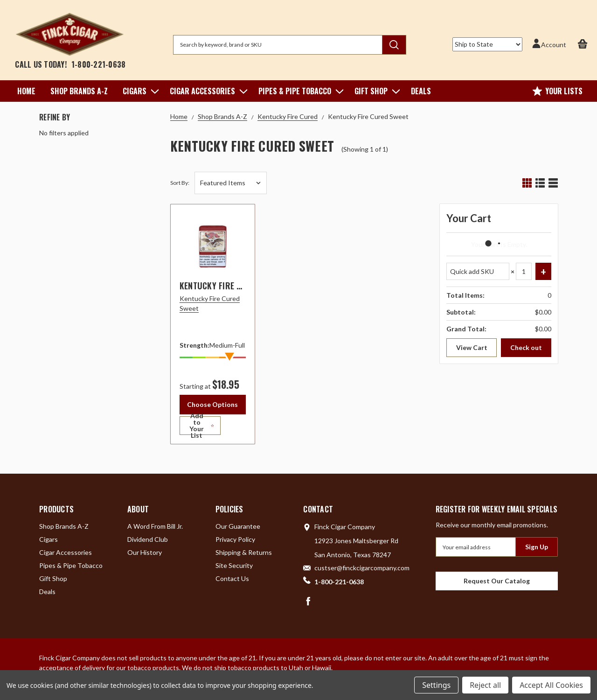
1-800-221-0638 (99, 64)
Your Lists (558, 91)
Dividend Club (148, 542)
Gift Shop (375, 91)
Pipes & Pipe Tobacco (299, 91)
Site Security (234, 569)
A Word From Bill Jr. (155, 529)
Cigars (139, 91)
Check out (526, 347)
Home (26, 91)
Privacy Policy (235, 542)
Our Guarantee (238, 529)
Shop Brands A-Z (79, 91)
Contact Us (232, 582)
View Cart (472, 347)
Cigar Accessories (207, 91)
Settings (436, 685)
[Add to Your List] (213, 429)
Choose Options (212, 404)
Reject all (485, 685)
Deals (421, 91)
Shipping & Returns (244, 556)
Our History (145, 556)
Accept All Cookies (551, 685)
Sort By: (180, 183)
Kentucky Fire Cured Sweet (233, 286)
